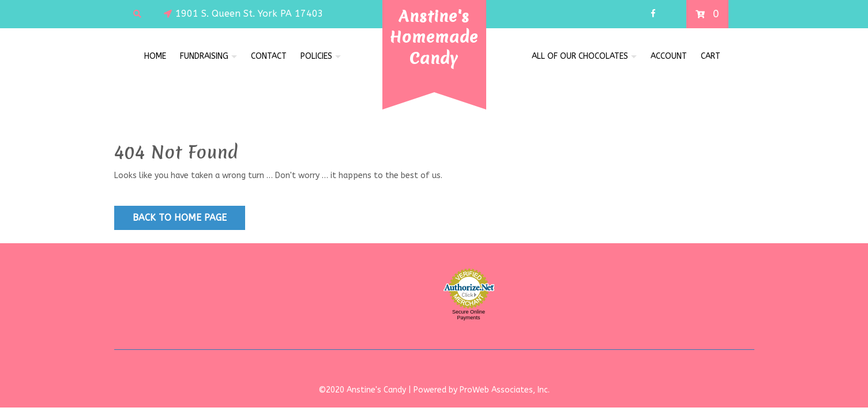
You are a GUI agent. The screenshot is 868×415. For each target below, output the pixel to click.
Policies (316, 56)
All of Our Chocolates (580, 56)
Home (155, 56)
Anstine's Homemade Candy (434, 37)
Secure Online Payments (469, 315)
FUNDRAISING (204, 56)
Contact (269, 56)
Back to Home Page (180, 218)
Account (669, 56)
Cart (711, 56)
